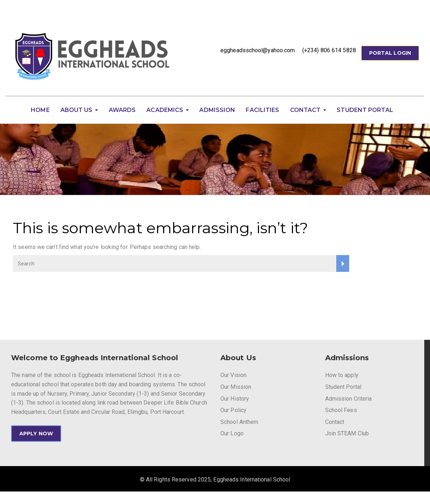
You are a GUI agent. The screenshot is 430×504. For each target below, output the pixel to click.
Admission (217, 110)
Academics (165, 110)
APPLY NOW (36, 434)
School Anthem (239, 422)
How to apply (342, 375)
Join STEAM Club (347, 433)
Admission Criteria (349, 399)
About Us (77, 110)
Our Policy (233, 410)
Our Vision (233, 375)
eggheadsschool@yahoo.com (258, 50)
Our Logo (232, 433)
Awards (122, 110)
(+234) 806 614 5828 (329, 50)
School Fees (341, 410)
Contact (306, 110)
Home (40, 110)
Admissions (347, 358)
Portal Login (390, 53)
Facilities (262, 110)
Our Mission (236, 387)
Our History (235, 399)
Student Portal (365, 110)
